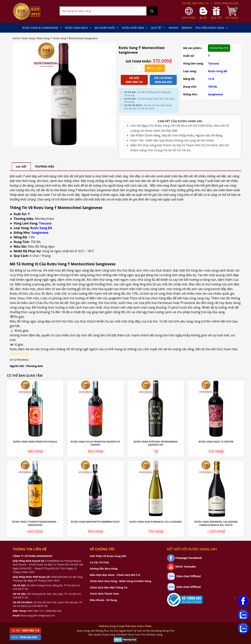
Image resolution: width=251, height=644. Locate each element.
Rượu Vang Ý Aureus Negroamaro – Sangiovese (35, 523)
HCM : (24, 637)
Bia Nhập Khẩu (107, 28)
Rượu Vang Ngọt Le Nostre (216, 442)
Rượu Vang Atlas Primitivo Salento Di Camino (95, 443)
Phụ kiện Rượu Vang (212, 28)
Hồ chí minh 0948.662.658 (163, 80)
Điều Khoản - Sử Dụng (103, 600)
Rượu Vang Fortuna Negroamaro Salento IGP (156, 443)
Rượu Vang (28, 38)
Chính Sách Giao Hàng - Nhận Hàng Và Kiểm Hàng (121, 581)
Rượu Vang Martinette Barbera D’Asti (95, 522)
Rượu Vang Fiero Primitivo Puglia (35, 442)
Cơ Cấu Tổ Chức (100, 562)
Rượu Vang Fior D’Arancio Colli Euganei (156, 522)
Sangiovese (216, 94)
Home (16, 38)
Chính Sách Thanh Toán (104, 594)
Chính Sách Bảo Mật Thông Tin (109, 587)
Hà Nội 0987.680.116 (134, 80)
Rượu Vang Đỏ (218, 71)
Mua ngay (155, 68)
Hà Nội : (25, 630)
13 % (211, 79)
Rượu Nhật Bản (135, 28)
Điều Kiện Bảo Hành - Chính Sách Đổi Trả (115, 575)
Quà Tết (158, 28)
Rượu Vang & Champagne (42, 28)
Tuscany (213, 63)
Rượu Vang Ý (44, 38)
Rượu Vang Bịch (78, 28)
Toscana (45, 223)
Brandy (187, 28)
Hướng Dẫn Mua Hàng (104, 569)
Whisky (174, 28)
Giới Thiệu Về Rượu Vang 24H (108, 556)
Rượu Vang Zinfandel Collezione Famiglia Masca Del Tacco (216, 523)
